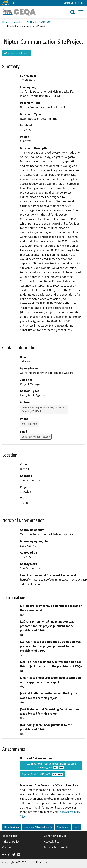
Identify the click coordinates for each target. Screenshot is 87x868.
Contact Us (68, 3)
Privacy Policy (11, 842)
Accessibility (52, 842)
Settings (80, 3)
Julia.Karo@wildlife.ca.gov (36, 437)
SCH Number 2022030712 (38, 22)
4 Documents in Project (17, 53)
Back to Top (10, 836)
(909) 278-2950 (30, 424)
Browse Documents (56, 847)
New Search (63, 827)
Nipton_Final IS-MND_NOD (42, 774)
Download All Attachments (38, 827)
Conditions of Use (55, 836)
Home (6, 22)
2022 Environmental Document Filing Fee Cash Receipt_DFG (51, 765)
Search (17, 22)
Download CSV (12, 827)
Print (77, 827)
